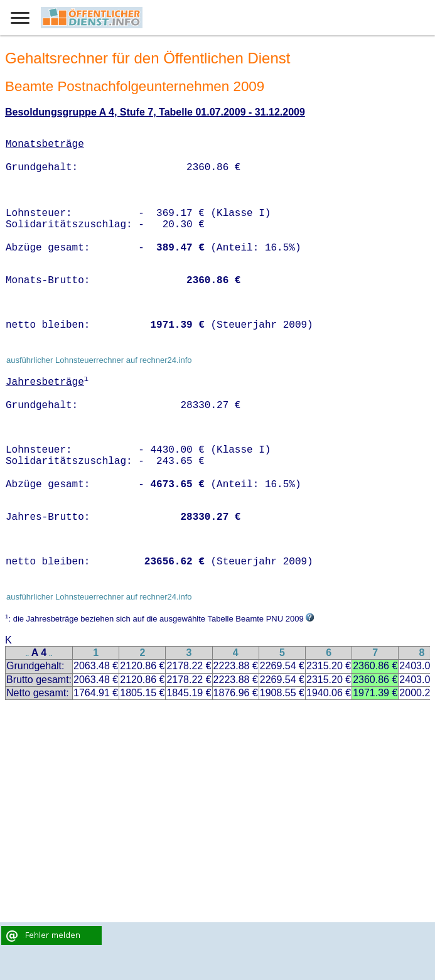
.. (28, 654)
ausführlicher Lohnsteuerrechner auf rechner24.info (99, 360)
